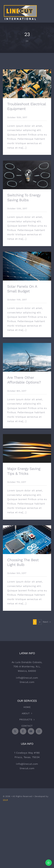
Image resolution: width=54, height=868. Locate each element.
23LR (5, 800)
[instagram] (39, 731)
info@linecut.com (27, 678)
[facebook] (23, 731)
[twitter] (15, 731)
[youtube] (31, 731)
